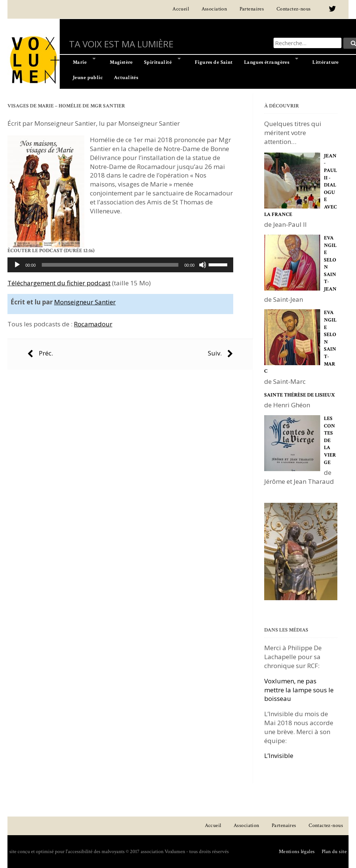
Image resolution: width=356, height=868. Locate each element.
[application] (120, 265)
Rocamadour (93, 324)
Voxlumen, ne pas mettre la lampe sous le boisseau (299, 690)
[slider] (110, 265)
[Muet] (203, 265)
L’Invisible (279, 756)
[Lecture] (17, 265)
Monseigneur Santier (85, 302)
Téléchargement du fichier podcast (59, 283)
